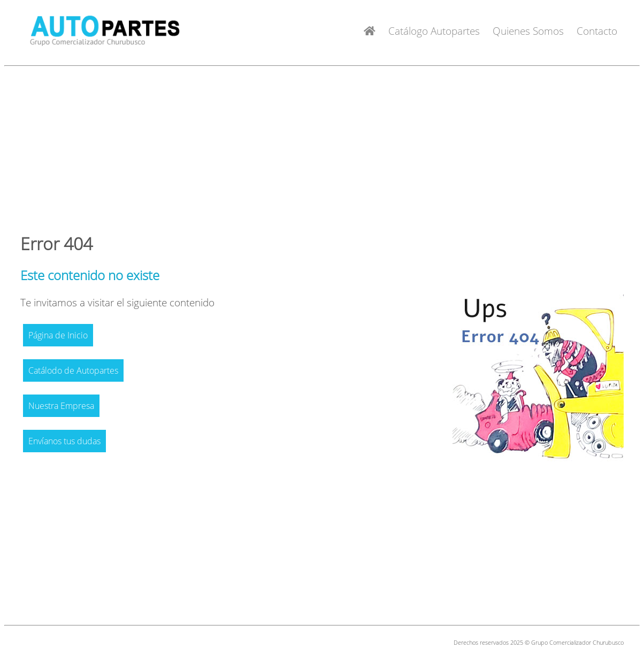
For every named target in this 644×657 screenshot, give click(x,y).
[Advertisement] (322, 145)
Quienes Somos (528, 31)
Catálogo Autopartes (434, 31)
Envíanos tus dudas (64, 441)
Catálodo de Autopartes (73, 370)
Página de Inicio (58, 335)
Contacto (597, 31)
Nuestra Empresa (61, 406)
